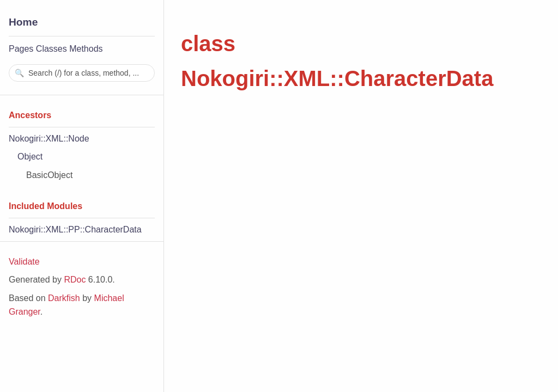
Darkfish (64, 298)
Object (30, 157)
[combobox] (82, 73)
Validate (24, 262)
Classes (51, 49)
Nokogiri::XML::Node (49, 139)
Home (23, 22)
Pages (21, 49)
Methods (86, 49)
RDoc (75, 280)
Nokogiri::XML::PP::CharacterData (75, 229)
